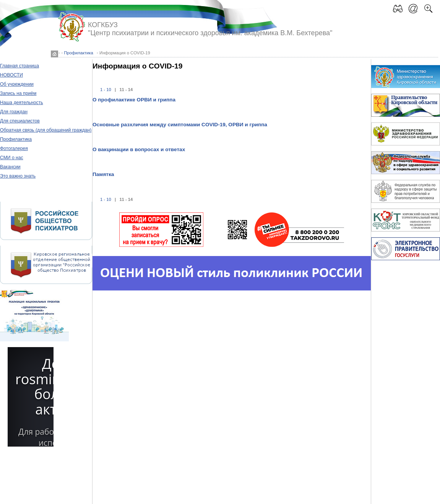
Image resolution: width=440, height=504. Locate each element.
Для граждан (14, 112)
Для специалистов (20, 121)
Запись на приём (18, 93)
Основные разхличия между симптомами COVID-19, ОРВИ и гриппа (180, 125)
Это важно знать (18, 176)
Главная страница (19, 66)
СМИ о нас (12, 158)
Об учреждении (17, 84)
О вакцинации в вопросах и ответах (139, 149)
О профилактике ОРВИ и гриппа (134, 100)
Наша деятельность (22, 103)
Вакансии (10, 167)
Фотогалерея (14, 148)
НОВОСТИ (11, 75)
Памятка (103, 174)
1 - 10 (106, 90)
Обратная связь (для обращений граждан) (46, 130)
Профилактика (78, 53)
